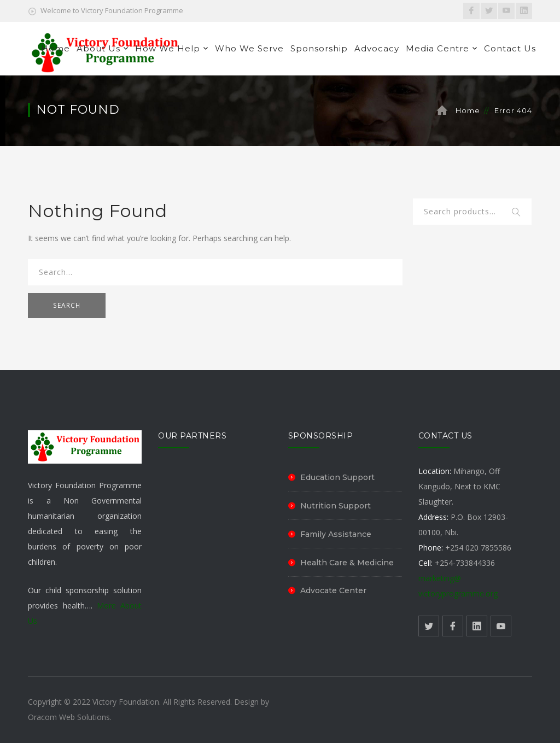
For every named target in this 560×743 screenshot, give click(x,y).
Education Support (337, 477)
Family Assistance (336, 534)
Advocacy (377, 48)
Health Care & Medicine (347, 563)
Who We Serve (249, 48)
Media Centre (437, 48)
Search (517, 213)
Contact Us (510, 48)
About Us (98, 48)
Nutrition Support (336, 506)
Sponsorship (319, 48)
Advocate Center (333, 590)
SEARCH (67, 305)
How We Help (168, 48)
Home (56, 48)
